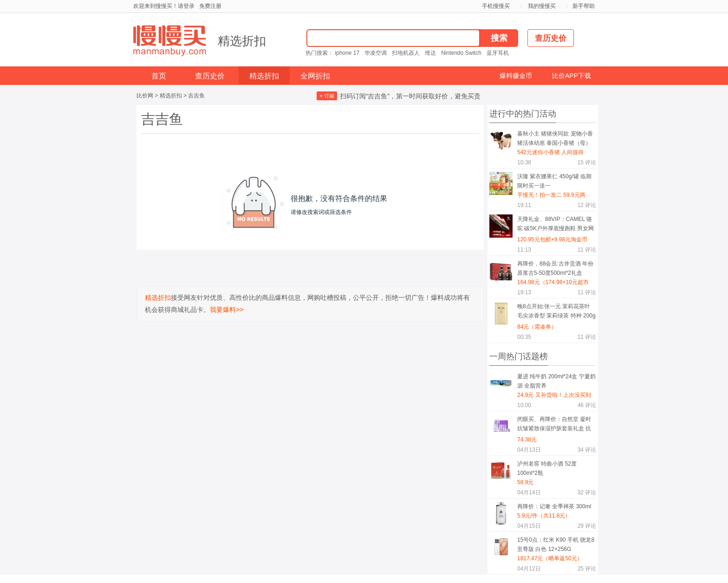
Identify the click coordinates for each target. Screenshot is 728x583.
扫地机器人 (406, 53)
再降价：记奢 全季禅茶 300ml (554, 506)
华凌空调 (376, 53)
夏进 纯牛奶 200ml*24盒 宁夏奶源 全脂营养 (556, 381)
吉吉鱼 (196, 96)
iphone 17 (347, 53)
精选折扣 (242, 41)
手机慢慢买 (496, 6)
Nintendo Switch (461, 53)
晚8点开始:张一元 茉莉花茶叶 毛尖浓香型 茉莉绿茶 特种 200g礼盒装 (556, 313)
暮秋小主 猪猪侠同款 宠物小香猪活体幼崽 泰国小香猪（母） (555, 138)
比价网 (145, 96)
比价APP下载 (572, 76)
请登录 (186, 6)
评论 (587, 162)
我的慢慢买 (542, 6)
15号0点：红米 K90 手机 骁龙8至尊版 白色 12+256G (556, 544)
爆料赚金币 (516, 76)
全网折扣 (315, 76)
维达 (430, 53)
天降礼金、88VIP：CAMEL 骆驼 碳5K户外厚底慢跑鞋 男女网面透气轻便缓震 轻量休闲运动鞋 (556, 225)
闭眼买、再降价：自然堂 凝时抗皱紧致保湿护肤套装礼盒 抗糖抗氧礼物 (554, 425)
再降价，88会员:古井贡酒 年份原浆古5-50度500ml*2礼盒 (555, 268)
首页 (159, 76)
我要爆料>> (227, 310)
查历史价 (210, 76)
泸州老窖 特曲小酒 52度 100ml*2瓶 (547, 468)
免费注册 (210, 6)
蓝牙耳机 (498, 53)
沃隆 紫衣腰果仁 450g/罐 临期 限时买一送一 (554, 181)
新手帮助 (584, 6)
